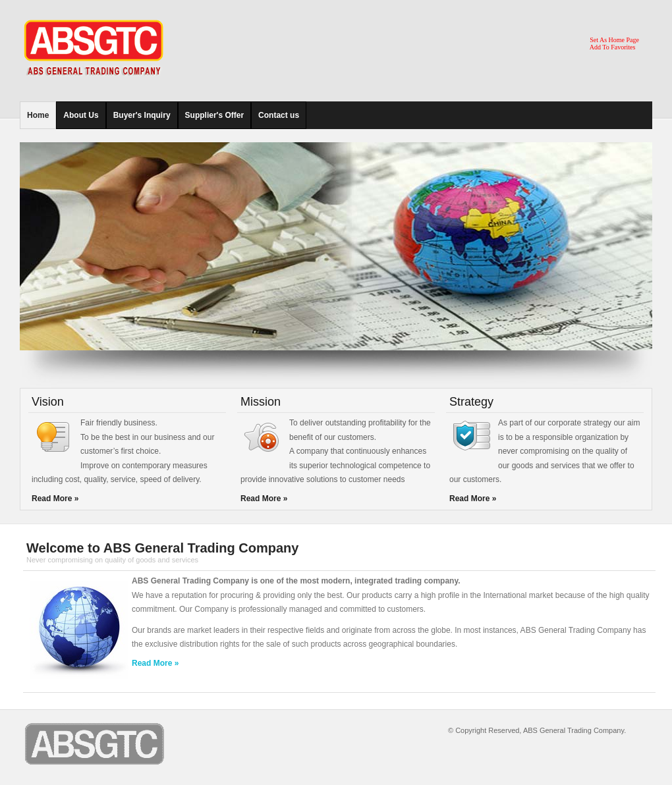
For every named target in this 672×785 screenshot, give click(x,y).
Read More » (55, 499)
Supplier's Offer (215, 115)
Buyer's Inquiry (142, 115)
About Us (81, 115)
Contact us (279, 115)
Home (38, 115)
